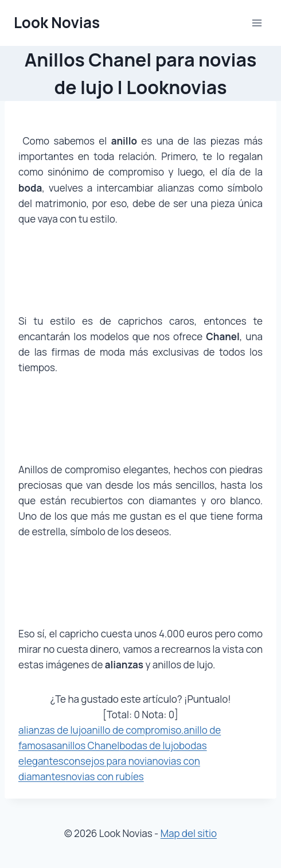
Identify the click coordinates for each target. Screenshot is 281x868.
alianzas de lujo (52, 730)
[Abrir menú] (257, 23)
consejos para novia (108, 761)
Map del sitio (189, 833)
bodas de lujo (149, 746)
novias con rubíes (105, 776)
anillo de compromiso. (135, 730)
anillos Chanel (88, 746)
